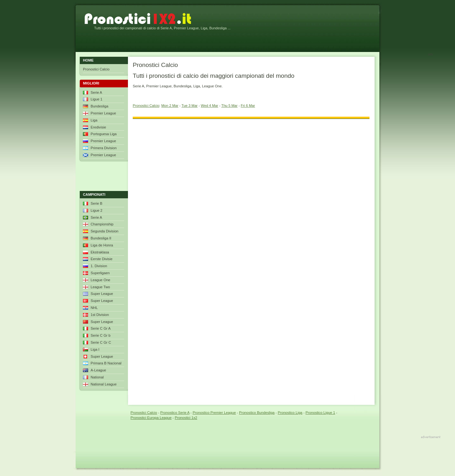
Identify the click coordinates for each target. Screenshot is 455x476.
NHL (94, 308)
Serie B (97, 203)
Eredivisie (98, 127)
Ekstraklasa (100, 252)
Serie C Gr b (101, 335)
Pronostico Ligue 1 (321, 413)
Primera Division (104, 148)
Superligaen (100, 273)
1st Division (100, 315)
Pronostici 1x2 (186, 418)
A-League (98, 370)
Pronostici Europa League (151, 418)
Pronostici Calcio (146, 106)
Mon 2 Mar (170, 106)
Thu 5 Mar (230, 106)
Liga (94, 120)
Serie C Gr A (101, 328)
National (97, 377)
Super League (102, 294)
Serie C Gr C (101, 342)
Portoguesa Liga (104, 134)
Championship (102, 224)
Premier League (103, 113)
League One (101, 280)
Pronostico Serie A (175, 413)
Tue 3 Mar (190, 106)
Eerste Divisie (101, 259)
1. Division (99, 266)
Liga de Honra (102, 245)
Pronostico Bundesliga (257, 413)
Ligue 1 (97, 99)
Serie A (96, 92)
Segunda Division (104, 231)
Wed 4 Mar (209, 106)
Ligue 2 (97, 210)
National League (104, 384)
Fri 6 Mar (248, 106)
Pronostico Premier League (214, 413)
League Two (100, 287)
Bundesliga (99, 106)
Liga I (95, 349)
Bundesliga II (101, 238)
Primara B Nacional (106, 363)
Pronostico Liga (290, 413)
